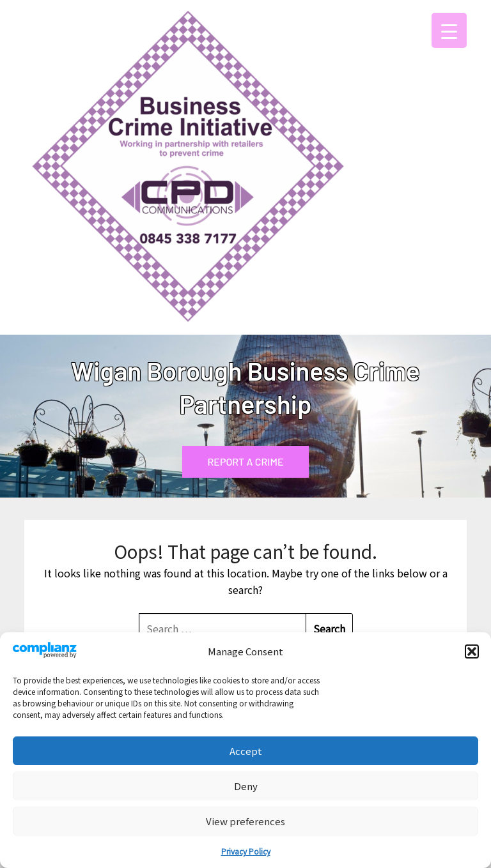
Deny (246, 786)
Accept (246, 751)
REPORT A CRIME (246, 461)
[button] (472, 651)
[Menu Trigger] (449, 30)
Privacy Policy (246, 851)
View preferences (245, 821)
